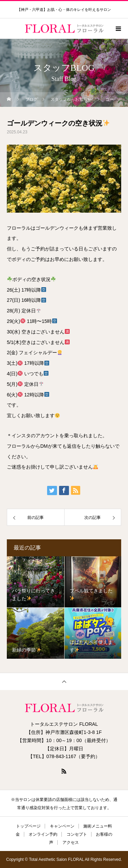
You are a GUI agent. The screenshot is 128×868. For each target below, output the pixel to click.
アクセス (71, 842)
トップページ (28, 826)
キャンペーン (62, 826)
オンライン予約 (43, 834)
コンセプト (77, 834)
